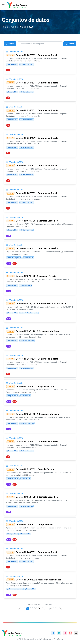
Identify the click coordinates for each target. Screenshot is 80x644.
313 (52, 609)
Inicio (5, 27)
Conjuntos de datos (22, 27)
